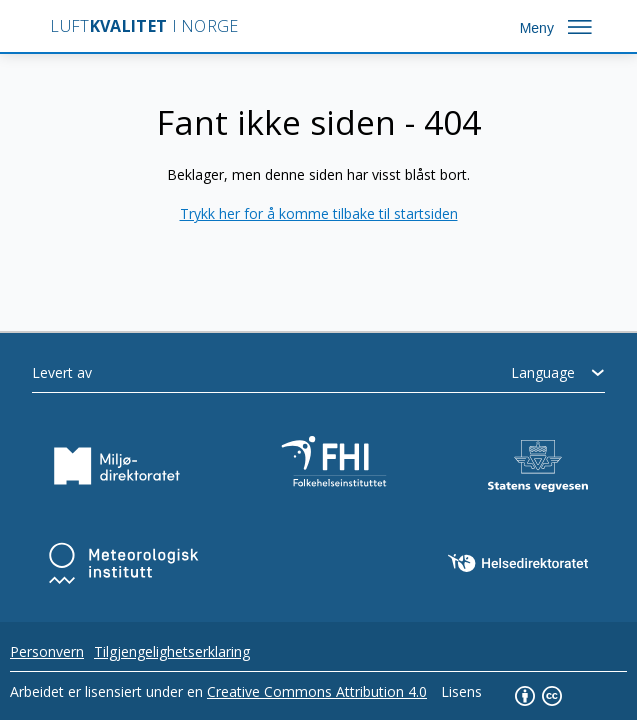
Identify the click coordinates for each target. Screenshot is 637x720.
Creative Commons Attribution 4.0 (317, 691)
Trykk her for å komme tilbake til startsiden (319, 213)
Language (543, 372)
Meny (537, 28)
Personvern (47, 651)
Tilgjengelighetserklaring (172, 651)
